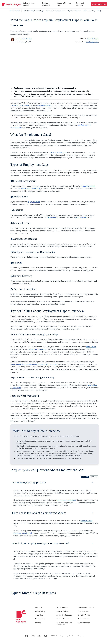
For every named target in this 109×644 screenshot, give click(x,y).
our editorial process (92, 42)
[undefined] (11, 4)
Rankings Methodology (84, 608)
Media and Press (66, 613)
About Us (43, 607)
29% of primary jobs (59, 153)
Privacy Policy (45, 623)
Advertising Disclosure (64, 618)
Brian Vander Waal (18, 364)
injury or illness (34, 202)
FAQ (99, 11)
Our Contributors (65, 607)
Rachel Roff (53, 217)
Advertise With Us (85, 617)
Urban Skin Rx (81, 217)
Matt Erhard (91, 347)
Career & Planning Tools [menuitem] (64, 4)
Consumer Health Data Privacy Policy (66, 628)
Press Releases (85, 613)
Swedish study (86, 521)
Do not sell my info (66, 623)
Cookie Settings (85, 623)
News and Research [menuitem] (80, 4)
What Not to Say (89, 11)
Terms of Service (85, 627)
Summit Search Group (36, 349)
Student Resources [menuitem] (46, 4)
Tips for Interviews (74, 11)
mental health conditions (66, 500)
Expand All (94, 477)
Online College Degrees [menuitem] (29, 4)
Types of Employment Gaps (56, 11)
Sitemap (43, 627)
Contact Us (44, 617)
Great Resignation (44, 105)
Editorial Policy (45, 613)
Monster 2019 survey (20, 105)
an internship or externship (29, 189)
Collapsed (85, 477)
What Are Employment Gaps (34, 11)
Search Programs (99, 4)
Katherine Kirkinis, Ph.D (23, 533)
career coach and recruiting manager (42, 364)
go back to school (88, 186)
